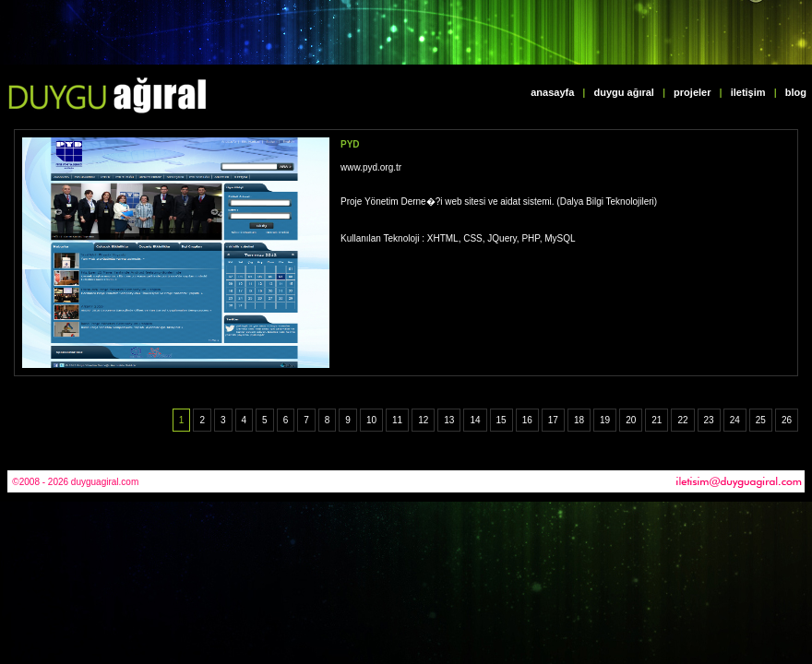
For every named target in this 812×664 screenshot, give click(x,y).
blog (796, 92)
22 (682, 420)
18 (579, 420)
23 (709, 420)
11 (397, 420)
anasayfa (552, 92)
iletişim (748, 92)
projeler (692, 92)
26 (787, 420)
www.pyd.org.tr (371, 167)
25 (761, 420)
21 (657, 420)
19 (605, 420)
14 (475, 420)
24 (735, 420)
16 (527, 420)
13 (449, 420)
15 (502, 420)
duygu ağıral (624, 92)
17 (553, 420)
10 (371, 420)
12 (423, 420)
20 (631, 420)
